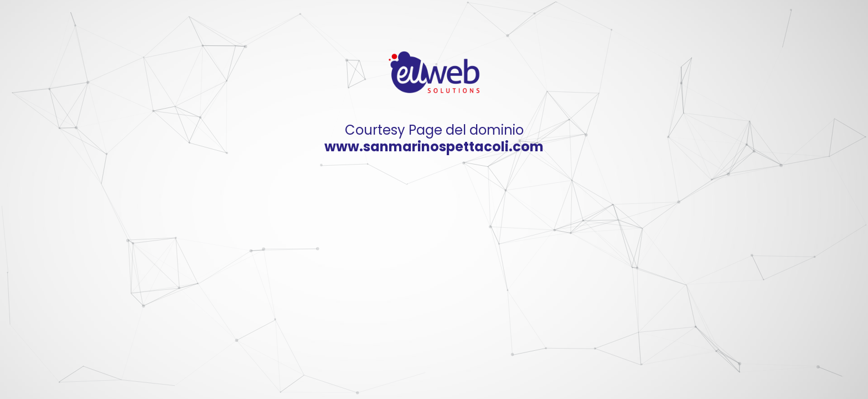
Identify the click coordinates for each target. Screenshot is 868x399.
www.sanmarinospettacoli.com (434, 147)
